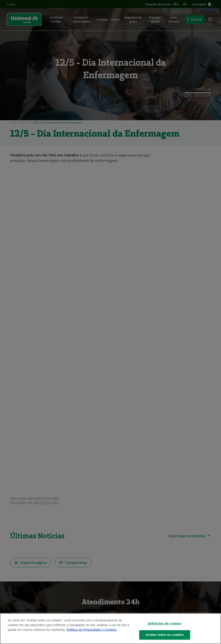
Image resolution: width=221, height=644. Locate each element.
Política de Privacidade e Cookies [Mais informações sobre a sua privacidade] (92, 630)
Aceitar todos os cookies (165, 635)
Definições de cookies (165, 623)
